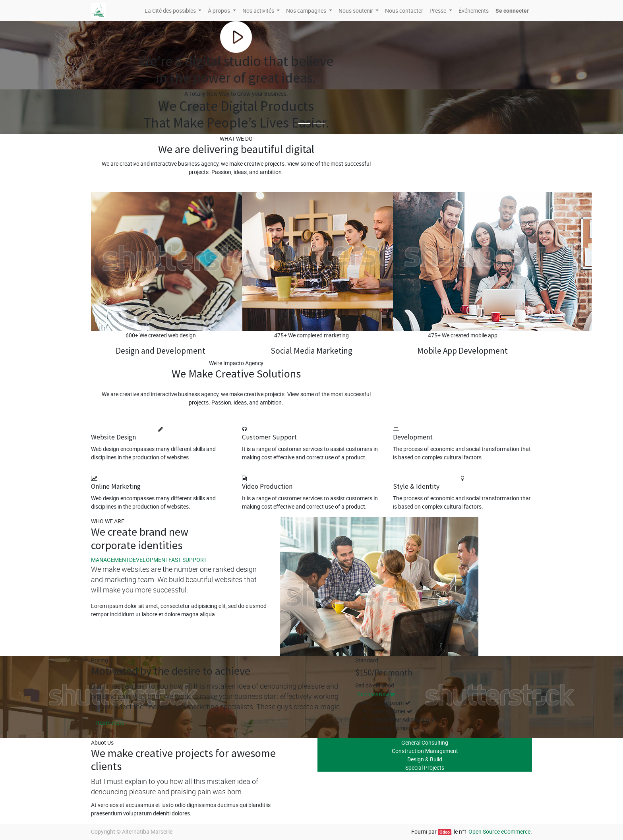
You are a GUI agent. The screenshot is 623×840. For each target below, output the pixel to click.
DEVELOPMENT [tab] (149, 560)
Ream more (110, 723)
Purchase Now (376, 694)
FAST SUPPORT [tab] (188, 560)
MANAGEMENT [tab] (110, 560)
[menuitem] (404, 11)
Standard (367, 660)
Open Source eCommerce (499, 831)
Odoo (445, 832)
